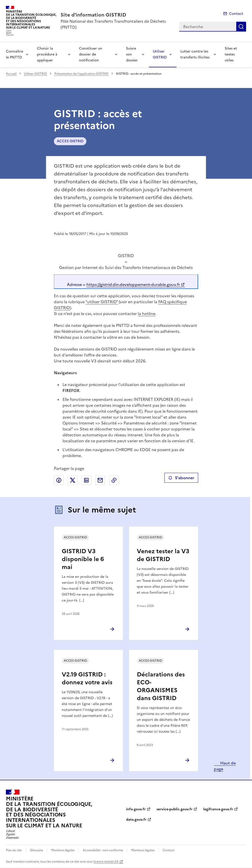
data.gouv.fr (136, 820)
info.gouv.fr (136, 809)
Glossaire (37, 850)
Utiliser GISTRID (160, 54)
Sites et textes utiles (231, 54)
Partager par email (100, 480)
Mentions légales (63, 850)
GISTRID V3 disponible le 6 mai (83, 559)
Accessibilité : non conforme (103, 850)
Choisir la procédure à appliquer (47, 54)
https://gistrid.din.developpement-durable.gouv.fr (133, 284)
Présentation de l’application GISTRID (81, 74)
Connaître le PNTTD (15, 54)
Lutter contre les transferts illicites (195, 54)
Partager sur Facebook (59, 480)
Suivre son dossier (132, 54)
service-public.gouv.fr (174, 809)
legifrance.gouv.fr (218, 809)
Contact (236, 14)
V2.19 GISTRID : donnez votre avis (87, 678)
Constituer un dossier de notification (91, 54)
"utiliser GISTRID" (102, 302)
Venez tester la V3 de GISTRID (163, 555)
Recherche (241, 27)
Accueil (11, 74)
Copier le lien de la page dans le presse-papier (114, 480)
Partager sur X (73, 480)
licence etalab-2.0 (106, 862)
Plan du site (14, 850)
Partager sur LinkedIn (86, 480)
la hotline (147, 314)
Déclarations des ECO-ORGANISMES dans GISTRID (161, 686)
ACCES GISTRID (70, 141)
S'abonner (181, 478)
